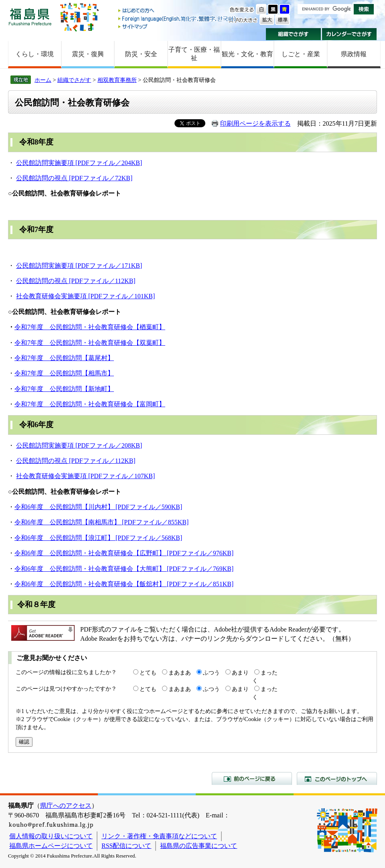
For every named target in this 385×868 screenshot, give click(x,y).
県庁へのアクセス (66, 806)
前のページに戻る (252, 778)
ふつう (211, 672)
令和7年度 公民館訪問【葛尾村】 (64, 358)
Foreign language (178, 19)
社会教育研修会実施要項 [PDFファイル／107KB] (85, 476)
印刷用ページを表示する (255, 123)
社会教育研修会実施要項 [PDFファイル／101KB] (85, 296)
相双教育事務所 (117, 80)
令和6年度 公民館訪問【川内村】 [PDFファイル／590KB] (98, 507)
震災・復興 (88, 54)
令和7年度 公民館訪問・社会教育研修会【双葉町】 (90, 343)
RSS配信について (126, 846)
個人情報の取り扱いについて (51, 836)
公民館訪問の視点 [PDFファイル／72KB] (74, 178)
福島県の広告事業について (199, 846)
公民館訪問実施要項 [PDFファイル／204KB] (79, 163)
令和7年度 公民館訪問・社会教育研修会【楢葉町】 (90, 327)
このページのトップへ (337, 778)
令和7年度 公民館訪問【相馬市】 (64, 373)
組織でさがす (293, 34)
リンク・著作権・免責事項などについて (159, 836)
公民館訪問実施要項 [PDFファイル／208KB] (79, 445)
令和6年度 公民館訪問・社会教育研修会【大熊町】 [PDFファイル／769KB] (124, 569)
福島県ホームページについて (51, 846)
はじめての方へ (178, 11)
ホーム (43, 80)
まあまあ (180, 672)
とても (148, 672)
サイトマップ (178, 26)
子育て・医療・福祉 (194, 54)
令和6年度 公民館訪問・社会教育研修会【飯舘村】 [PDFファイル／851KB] (124, 584)
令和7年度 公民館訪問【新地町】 (64, 389)
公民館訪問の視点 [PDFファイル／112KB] (76, 281)
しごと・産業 (301, 54)
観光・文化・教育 (247, 54)
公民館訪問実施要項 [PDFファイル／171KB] (79, 266)
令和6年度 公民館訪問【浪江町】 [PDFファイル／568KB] (98, 538)
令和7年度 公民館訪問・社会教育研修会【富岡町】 (90, 404)
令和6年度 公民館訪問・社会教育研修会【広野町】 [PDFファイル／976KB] (124, 553)
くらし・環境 (34, 54)
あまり (240, 672)
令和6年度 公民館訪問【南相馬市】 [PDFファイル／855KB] (101, 522)
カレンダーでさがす (350, 34)
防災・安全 (141, 54)
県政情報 (354, 54)
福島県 (30, 17)
